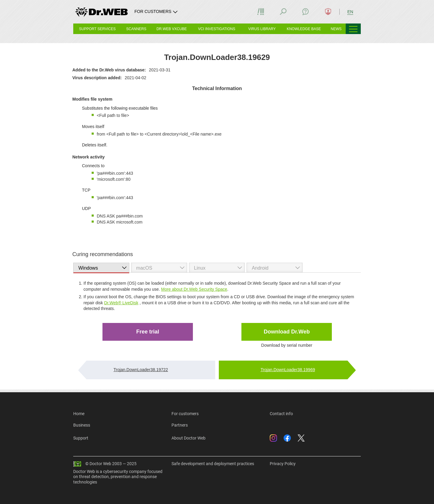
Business (82, 425)
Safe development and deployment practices (213, 464)
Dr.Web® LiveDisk (121, 303)
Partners (180, 425)
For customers (185, 414)
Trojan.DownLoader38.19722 (141, 370)
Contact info (281, 414)
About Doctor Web (189, 438)
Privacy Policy (283, 464)
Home (79, 414)
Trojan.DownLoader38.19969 (288, 370)
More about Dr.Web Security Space (194, 289)
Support (81, 438)
